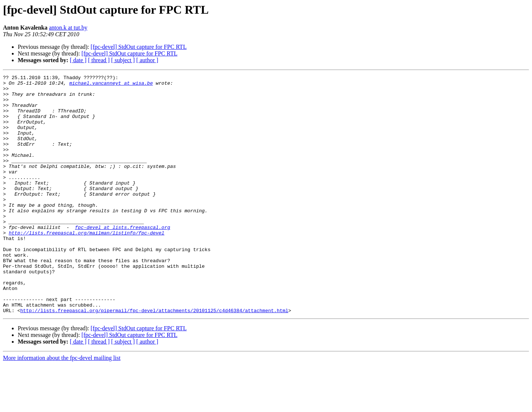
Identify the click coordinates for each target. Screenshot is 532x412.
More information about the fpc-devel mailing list (62, 406)
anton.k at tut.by (68, 28)
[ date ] (78, 60)
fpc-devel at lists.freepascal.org (122, 258)
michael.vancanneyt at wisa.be (111, 85)
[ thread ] (99, 60)
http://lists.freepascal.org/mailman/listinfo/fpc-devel (87, 265)
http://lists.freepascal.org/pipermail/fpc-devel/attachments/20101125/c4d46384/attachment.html (154, 358)
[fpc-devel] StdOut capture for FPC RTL (139, 47)
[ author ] (147, 60)
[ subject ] (123, 60)
